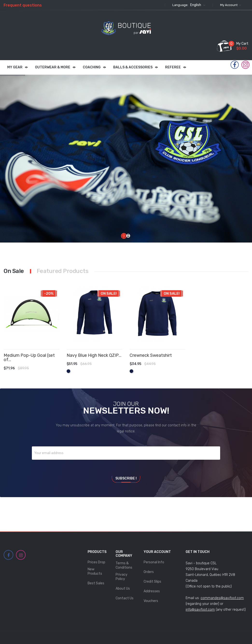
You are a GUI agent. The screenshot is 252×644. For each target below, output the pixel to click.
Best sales (96, 583)
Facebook (235, 65)
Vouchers (151, 601)
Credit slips (152, 582)
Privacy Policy (122, 577)
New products (95, 571)
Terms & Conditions (124, 565)
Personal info (154, 562)
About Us (123, 589)
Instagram (246, 65)
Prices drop (96, 562)
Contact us (125, 598)
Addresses (152, 591)
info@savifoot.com (200, 610)
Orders (149, 572)
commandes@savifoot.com (222, 598)
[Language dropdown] (197, 5)
